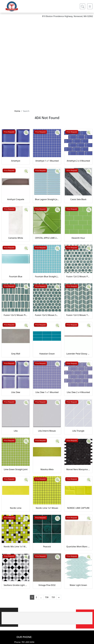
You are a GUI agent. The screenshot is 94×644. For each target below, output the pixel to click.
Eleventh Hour (78, 238)
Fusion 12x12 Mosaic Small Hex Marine (47, 315)
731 (53, 597)
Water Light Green (78, 585)
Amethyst (16, 161)
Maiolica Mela (47, 469)
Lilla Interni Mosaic (47, 431)
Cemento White (16, 238)
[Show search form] (83, 6)
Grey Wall (16, 354)
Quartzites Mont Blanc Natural (78, 547)
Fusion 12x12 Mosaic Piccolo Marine (16, 315)
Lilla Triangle (78, 431)
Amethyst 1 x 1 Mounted (47, 161)
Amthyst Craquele (16, 199)
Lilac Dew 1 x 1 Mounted (47, 392)
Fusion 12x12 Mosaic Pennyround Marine (78, 277)
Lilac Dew (16, 392)
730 (47, 597)
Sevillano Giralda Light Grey (16, 585)
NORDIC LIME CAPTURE (78, 508)
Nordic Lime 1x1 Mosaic (47, 508)
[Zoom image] (26, 133)
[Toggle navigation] (90, 6)
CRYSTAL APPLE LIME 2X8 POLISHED (47, 238)
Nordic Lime (16, 508)
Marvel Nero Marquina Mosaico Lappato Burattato (78, 469)
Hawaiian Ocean (47, 354)
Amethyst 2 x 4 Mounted (78, 161)
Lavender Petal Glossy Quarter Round (78, 354)
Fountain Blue (16, 277)
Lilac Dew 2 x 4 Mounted (78, 392)
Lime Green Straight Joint (16, 469)
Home (17, 111)
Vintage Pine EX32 (47, 585)
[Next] (59, 597)
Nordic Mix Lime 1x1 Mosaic (16, 547)
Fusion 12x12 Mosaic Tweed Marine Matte (78, 315)
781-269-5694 (28, 642)
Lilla (16, 431)
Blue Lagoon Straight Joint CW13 (47, 199)
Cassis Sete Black (78, 199)
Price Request (9, 132)
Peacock (47, 547)
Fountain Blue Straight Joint (47, 277)
